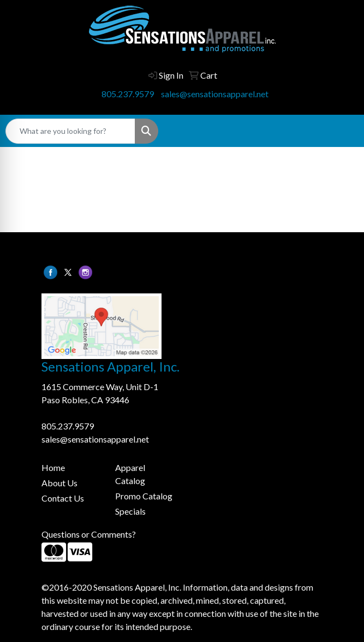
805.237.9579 (128, 94)
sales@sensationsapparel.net (215, 94)
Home (53, 467)
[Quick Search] (70, 131)
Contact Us (63, 498)
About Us (59, 483)
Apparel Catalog (130, 474)
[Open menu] (342, 131)
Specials (130, 511)
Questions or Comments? (89, 534)
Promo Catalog (144, 496)
